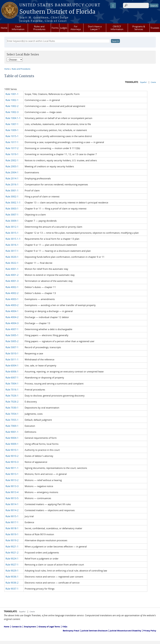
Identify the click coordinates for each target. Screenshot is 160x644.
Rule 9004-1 (12, 438)
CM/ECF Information (117, 28)
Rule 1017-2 (12, 148)
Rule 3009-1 (12, 221)
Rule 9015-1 (12, 516)
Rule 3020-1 (12, 257)
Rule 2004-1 (12, 172)
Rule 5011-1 (12, 359)
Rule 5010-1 (12, 353)
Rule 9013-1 (12, 474)
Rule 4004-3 (12, 323)
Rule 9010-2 (12, 456)
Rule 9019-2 (12, 540)
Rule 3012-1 (12, 227)
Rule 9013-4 (12, 492)
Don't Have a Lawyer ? (95, 28)
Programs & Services (139, 28)
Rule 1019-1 (12, 154)
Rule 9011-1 (12, 468)
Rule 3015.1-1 (13, 239)
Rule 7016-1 (12, 390)
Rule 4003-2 (12, 305)
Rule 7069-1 (12, 426)
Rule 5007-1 (12, 347)
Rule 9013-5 (12, 498)
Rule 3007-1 (12, 215)
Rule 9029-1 (12, 571)
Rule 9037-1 (12, 589)
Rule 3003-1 (12, 208)
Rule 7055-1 (12, 420)
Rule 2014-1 (12, 178)
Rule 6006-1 (12, 371)
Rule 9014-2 (12, 510)
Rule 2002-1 (12, 160)
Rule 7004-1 (12, 383)
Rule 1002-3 (12, 112)
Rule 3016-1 (12, 245)
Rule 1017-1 (12, 142)
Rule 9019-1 (12, 534)
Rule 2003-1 (12, 166)
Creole (153, 82)
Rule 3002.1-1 (13, 202)
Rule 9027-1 (12, 565)
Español (144, 82)
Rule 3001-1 (12, 190)
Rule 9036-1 (12, 577)
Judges (64, 28)
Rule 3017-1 (12, 251)
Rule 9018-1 (12, 528)
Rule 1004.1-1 (13, 118)
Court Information (18, 28)
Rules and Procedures (39, 28)
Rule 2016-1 (12, 184)
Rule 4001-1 (12, 269)
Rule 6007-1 (12, 377)
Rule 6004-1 (12, 365)
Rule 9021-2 (12, 552)
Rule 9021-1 (12, 546)
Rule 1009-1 (12, 130)
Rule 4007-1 (12, 329)
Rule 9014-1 (12, 504)
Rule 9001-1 (12, 432)
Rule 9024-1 (12, 559)
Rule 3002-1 (12, 196)
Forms (55, 28)
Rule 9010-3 (12, 462)
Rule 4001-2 (12, 275)
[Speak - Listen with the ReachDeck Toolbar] (113, 5)
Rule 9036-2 (12, 583)
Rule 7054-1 (12, 414)
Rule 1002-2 (12, 106)
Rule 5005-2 (12, 341)
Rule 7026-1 (12, 396)
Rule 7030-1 (12, 408)
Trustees (155, 28)
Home (4, 28)
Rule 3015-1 (12, 233)
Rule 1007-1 (12, 124)
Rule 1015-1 (12, 136)
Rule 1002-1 (12, 100)
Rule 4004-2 (12, 317)
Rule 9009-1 (12, 444)
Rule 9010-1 (12, 450)
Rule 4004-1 (12, 311)
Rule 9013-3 (12, 486)
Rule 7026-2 (12, 402)
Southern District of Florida (57, 12)
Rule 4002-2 (12, 293)
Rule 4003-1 (12, 299)
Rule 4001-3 (12, 281)
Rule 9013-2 (12, 480)
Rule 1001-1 (12, 94)
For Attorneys (76, 28)
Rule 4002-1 (12, 287)
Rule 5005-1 (12, 335)
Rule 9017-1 (12, 522)
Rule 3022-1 (12, 263)
